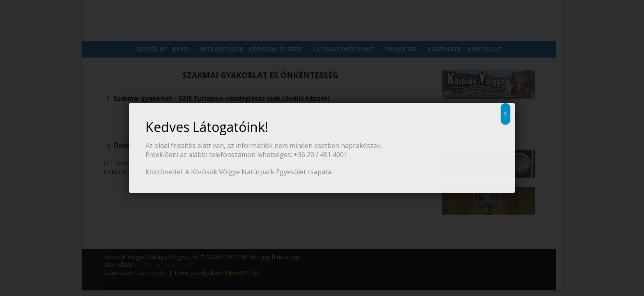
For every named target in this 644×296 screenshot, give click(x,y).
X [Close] (505, 114)
